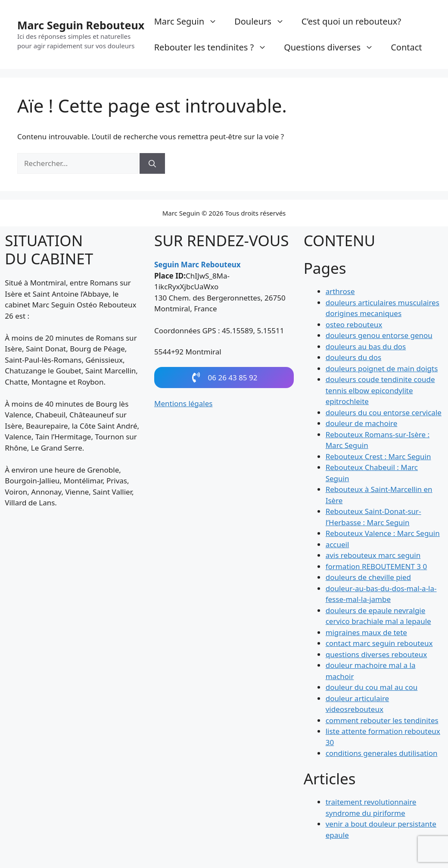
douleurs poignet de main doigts (382, 369)
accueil (338, 545)
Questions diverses (333, 47)
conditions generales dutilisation (382, 754)
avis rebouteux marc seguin (373, 556)
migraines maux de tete (366, 633)
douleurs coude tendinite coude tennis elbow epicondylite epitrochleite (380, 391)
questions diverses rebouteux (376, 655)
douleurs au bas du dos (366, 347)
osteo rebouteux (354, 325)
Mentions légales (184, 406)
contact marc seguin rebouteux (379, 644)
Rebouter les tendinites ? (215, 47)
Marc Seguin (190, 22)
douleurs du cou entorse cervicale (384, 413)
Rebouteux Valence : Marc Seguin (383, 534)
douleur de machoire (362, 424)
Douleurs (264, 22)
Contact (406, 47)
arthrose (340, 292)
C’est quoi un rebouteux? (351, 21)
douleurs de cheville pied (368, 578)
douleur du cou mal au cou (372, 688)
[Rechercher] (152, 163)
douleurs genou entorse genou (379, 336)
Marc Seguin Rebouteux (81, 25)
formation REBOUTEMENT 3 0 (376, 567)
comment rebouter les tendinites (382, 721)
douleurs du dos (354, 358)
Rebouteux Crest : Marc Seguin (378, 457)
